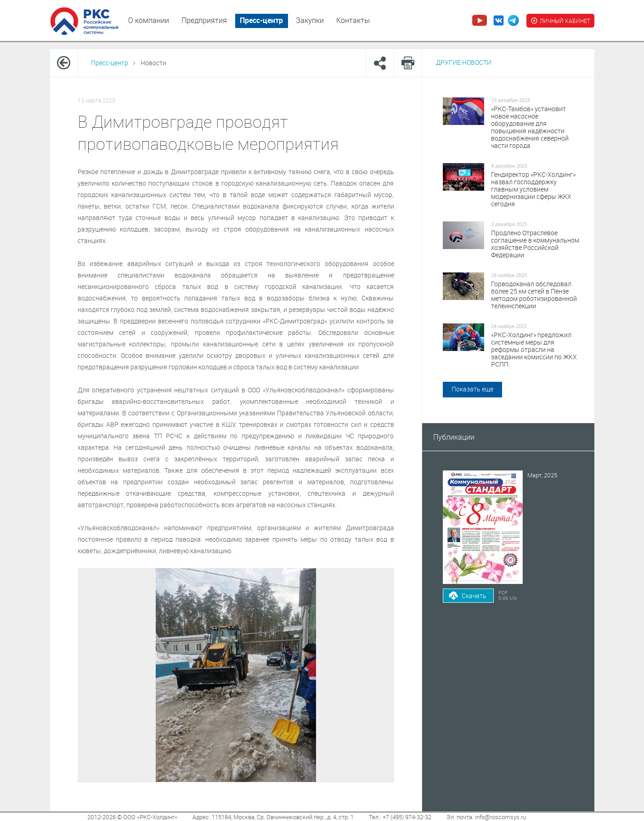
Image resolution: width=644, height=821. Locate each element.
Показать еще (472, 389)
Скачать (474, 596)
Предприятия (204, 20)
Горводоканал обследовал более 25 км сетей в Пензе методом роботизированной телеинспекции (534, 295)
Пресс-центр (261, 20)
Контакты (353, 20)
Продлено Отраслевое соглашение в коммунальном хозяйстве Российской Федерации (535, 244)
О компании (149, 20)
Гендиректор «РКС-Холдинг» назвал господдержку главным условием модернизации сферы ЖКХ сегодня (533, 189)
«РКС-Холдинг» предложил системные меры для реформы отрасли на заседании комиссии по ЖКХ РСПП (534, 350)
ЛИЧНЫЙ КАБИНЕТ (560, 21)
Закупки (310, 20)
